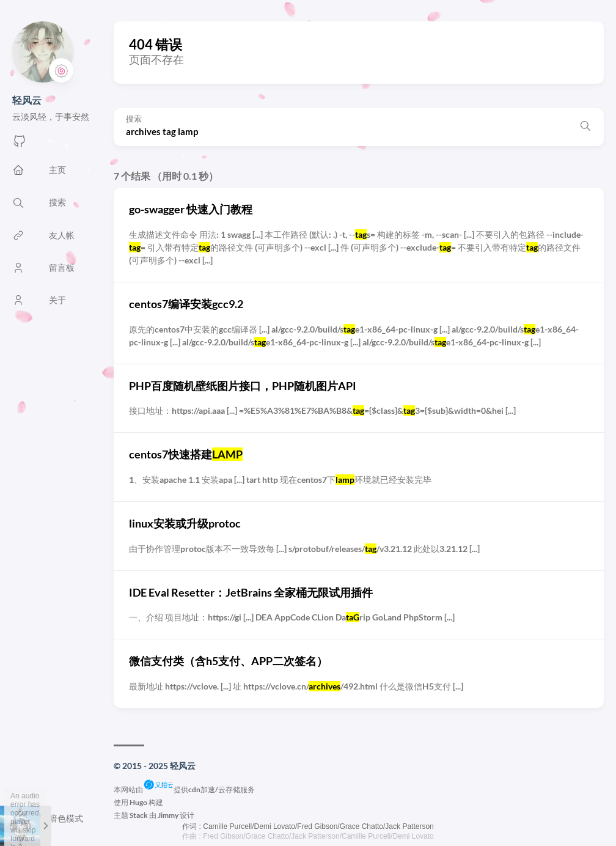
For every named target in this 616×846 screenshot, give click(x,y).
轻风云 (27, 100)
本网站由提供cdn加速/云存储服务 (184, 789)
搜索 (134, 119)
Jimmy (168, 815)
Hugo (138, 802)
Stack (139, 815)
